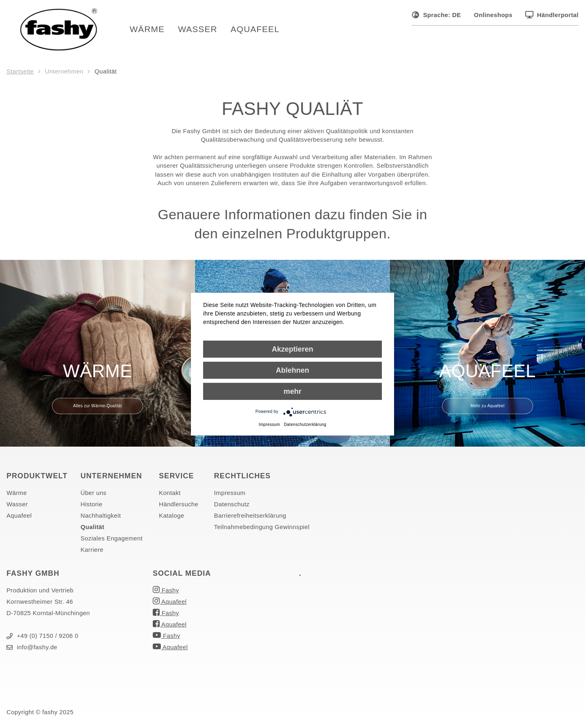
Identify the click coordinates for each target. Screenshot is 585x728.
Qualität (92, 529)
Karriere (92, 552)
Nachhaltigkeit (101, 517)
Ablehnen (292, 370)
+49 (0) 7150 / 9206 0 (42, 638)
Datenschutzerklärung (305, 424)
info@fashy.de (32, 649)
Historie (91, 506)
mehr (292, 391)
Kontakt (170, 495)
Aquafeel (258, 30)
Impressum (230, 495)
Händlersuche (179, 506)
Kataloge (171, 517)
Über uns (93, 495)
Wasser (201, 30)
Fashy (166, 592)
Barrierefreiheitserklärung (250, 517)
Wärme (151, 30)
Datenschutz (232, 506)
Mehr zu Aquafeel (487, 408)
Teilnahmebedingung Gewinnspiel (262, 529)
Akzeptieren (292, 349)
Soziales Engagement (112, 540)
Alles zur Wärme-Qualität (97, 408)
